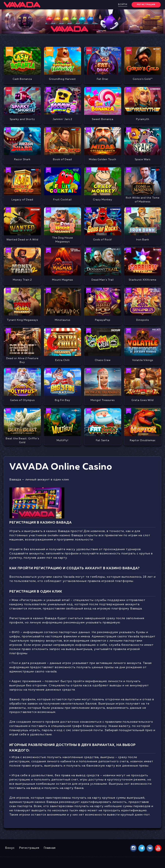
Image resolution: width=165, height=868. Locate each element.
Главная (50, 848)
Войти (123, 5)
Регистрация (29, 848)
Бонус (10, 848)
